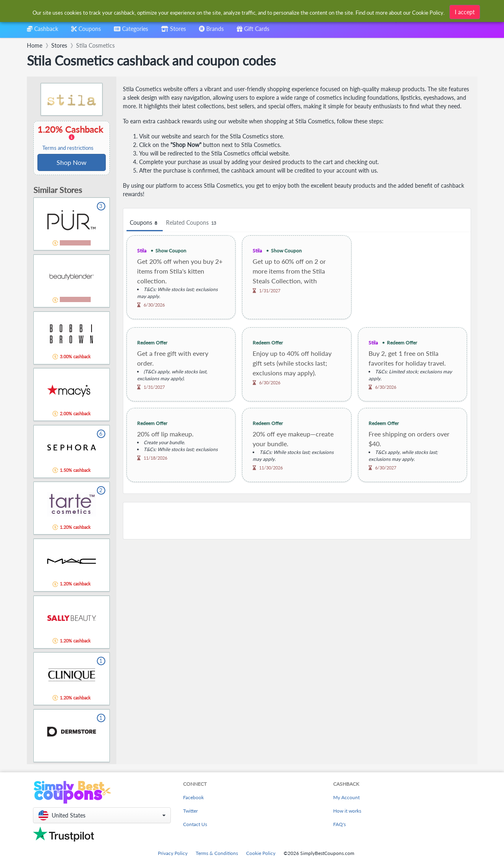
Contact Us (195, 824)
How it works (347, 811)
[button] (102, 815)
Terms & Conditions (217, 853)
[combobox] (239, 12)
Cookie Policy (261, 853)
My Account (346, 797)
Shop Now (72, 162)
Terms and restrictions (68, 148)
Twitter (190, 811)
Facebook (193, 797)
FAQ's (339, 824)
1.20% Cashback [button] (72, 138)
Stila (142, 251)
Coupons (145, 223)
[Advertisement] (297, 521)
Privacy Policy (173, 853)
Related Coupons (192, 223)
